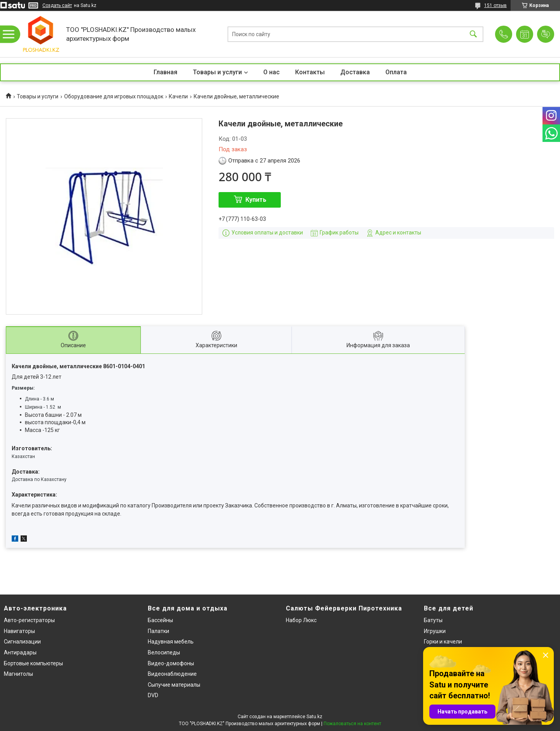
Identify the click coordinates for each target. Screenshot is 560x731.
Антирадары (20, 652)
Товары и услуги (217, 72)
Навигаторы (19, 631)
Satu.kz (314, 717)
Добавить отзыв (546, 34)
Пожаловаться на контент (352, 724)
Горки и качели (443, 642)
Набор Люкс (301, 620)
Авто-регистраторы (29, 620)
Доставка (355, 72)
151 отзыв (495, 5)
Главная (165, 72)
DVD (153, 695)
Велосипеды (164, 652)
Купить (256, 200)
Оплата (396, 72)
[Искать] (473, 34)
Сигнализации (22, 642)
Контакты (310, 72)
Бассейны (160, 620)
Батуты (433, 620)
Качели (178, 96)
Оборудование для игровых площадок (114, 96)
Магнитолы (18, 674)
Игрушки (435, 631)
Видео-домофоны (171, 663)
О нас (271, 72)
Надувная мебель (171, 642)
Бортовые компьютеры (33, 663)
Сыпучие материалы (174, 685)
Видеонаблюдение (172, 674)
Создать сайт (57, 5)
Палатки (158, 631)
